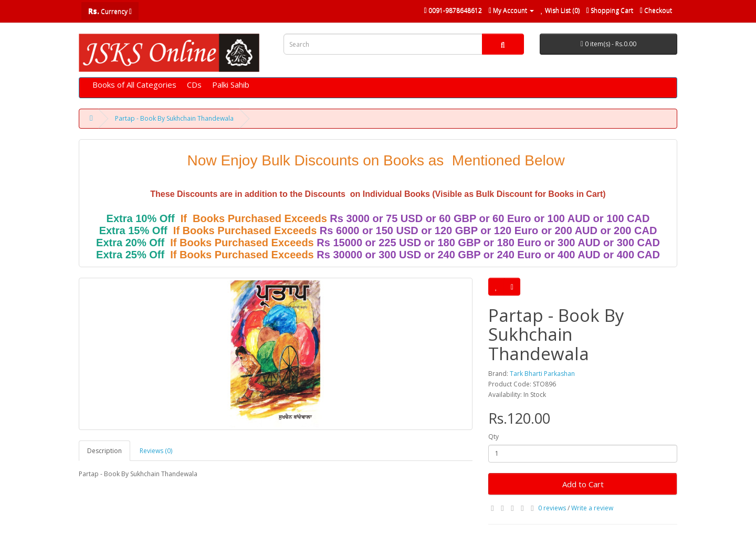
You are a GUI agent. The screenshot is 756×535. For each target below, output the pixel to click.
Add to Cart (583, 484)
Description (104, 451)
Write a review (592, 508)
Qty (493, 437)
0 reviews (552, 508)
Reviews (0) (156, 451)
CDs (194, 85)
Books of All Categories (134, 85)
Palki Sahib (231, 85)
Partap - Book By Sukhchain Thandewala (174, 118)
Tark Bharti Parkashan (542, 374)
